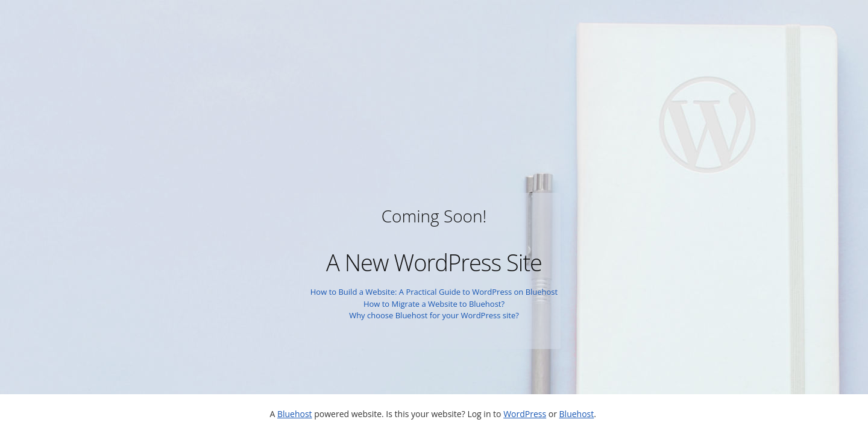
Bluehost (295, 414)
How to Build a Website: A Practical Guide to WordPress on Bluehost (434, 292)
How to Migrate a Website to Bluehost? (434, 304)
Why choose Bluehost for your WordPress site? (434, 315)
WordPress (525, 414)
